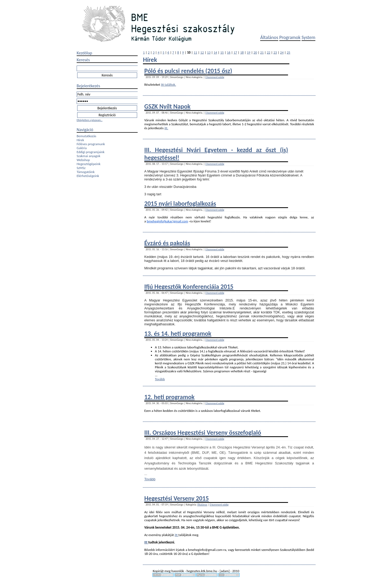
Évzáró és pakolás (167, 243)
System (308, 37)
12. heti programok (169, 397)
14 (215, 52)
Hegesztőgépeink (89, 164)
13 (209, 52)
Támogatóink (86, 172)
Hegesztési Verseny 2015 (177, 498)
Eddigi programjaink (91, 152)
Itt (146, 542)
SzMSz (81, 168)
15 (222, 52)
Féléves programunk (91, 144)
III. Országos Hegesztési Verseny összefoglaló (203, 432)
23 (275, 52)
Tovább (160, 379)
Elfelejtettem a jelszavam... (90, 120)
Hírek (80, 140)
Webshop (83, 160)
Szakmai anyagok (88, 156)
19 (249, 52)
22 (269, 52)
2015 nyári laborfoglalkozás (180, 203)
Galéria (82, 148)
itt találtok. (169, 85)
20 (255, 52)
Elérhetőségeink (88, 176)
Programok (290, 37)
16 (229, 52)
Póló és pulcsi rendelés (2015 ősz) (188, 71)
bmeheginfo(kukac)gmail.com (167, 221)
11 (195, 52)
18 (242, 52)
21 (262, 52)
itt (177, 535)
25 (288, 52)
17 (235, 52)
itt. (166, 128)
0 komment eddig (215, 77)
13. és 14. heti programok (178, 333)
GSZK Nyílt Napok (167, 106)
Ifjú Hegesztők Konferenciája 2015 (189, 286)
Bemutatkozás (86, 136)
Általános (269, 37)
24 (282, 52)
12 (202, 52)
